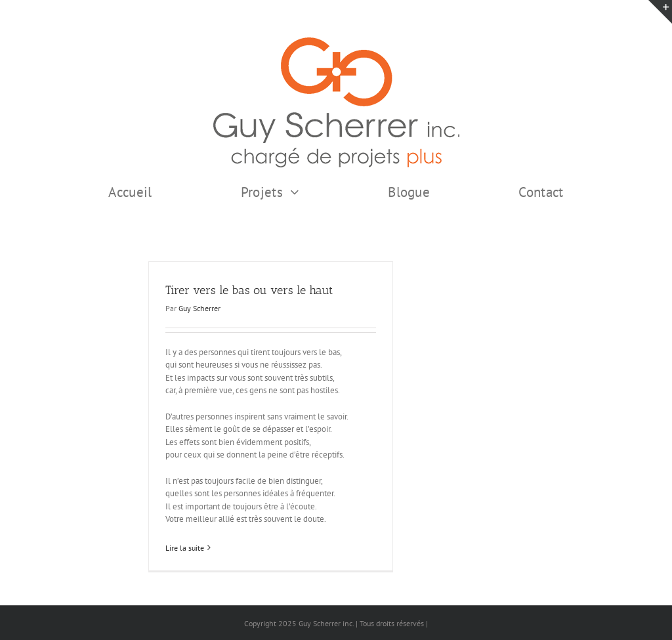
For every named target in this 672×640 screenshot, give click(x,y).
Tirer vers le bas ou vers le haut (249, 290)
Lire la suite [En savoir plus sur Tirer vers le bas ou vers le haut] (185, 548)
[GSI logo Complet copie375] (336, 42)
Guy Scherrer (199, 308)
